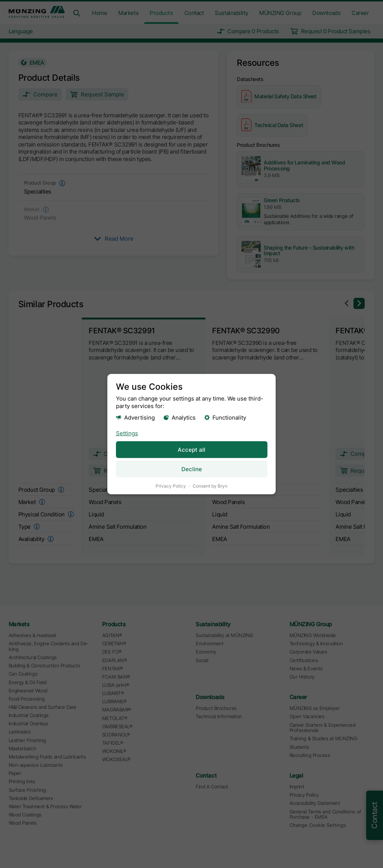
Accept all (191, 449)
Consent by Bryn (210, 486)
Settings (127, 433)
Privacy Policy (171, 486)
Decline (192, 469)
